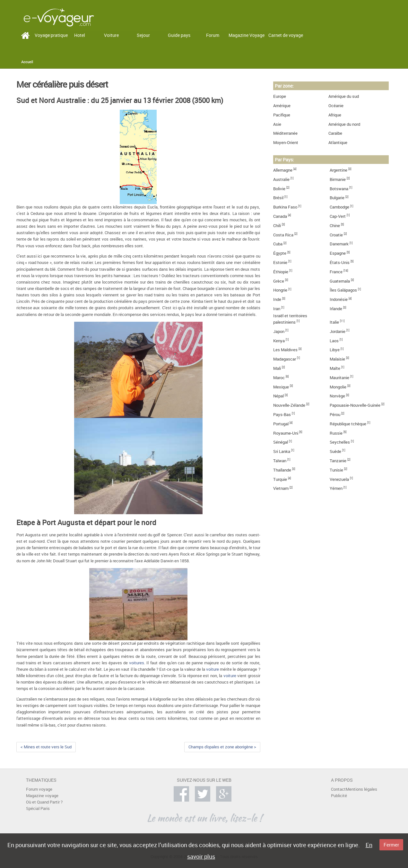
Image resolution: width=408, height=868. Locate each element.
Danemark (339, 244)
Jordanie (338, 332)
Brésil (278, 198)
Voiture (111, 35)
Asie (277, 124)
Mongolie (338, 387)
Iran (277, 309)
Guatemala (340, 281)
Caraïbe (335, 133)
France (336, 272)
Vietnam (281, 488)
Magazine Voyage (247, 35)
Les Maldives (285, 350)
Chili (277, 226)
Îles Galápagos (343, 290)
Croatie (336, 235)
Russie (336, 433)
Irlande (336, 309)
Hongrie (280, 290)
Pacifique (282, 115)
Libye (335, 350)
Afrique (335, 115)
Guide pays (179, 35)
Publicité (339, 796)
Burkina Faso (285, 207)
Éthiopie (281, 272)
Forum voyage (39, 789)
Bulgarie (337, 198)
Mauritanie (339, 378)
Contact (338, 789)
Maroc (279, 378)
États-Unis (340, 263)
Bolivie (279, 189)
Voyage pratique (51, 35)
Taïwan (280, 461)
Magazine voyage (42, 796)
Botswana (339, 189)
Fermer (391, 845)
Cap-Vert (338, 216)
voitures (137, 663)
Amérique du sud (344, 96)
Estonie (280, 263)
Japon (279, 332)
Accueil (27, 62)
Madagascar (285, 359)
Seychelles (340, 442)
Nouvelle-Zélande (289, 405)
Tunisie (336, 470)
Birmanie (338, 179)
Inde (277, 299)
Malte (335, 368)
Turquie (280, 479)
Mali (277, 368)
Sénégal (281, 442)
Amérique (282, 106)
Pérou (335, 415)
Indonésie (339, 299)
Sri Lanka (282, 451)
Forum (213, 35)
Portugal (281, 424)
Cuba (278, 244)
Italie (334, 322)
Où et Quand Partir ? (44, 802)
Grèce (279, 281)
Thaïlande (282, 470)
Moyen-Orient (286, 143)
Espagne (338, 253)
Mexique (281, 387)
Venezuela (339, 479)
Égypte (280, 253)
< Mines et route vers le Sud (46, 747)
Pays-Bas (282, 415)
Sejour (143, 35)
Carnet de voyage (286, 35)
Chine (335, 226)
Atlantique (338, 143)
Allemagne (283, 170)
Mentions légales (361, 789)
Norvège (337, 396)
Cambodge (339, 207)
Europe (280, 96)
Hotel (80, 35)
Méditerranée (285, 133)
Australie (281, 179)
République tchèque (348, 424)
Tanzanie (338, 461)
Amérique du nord (344, 124)
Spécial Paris (38, 808)
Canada (280, 216)
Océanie (336, 106)
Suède (335, 451)
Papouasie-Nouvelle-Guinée (355, 405)
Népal (278, 396)
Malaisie (337, 359)
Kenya (279, 341)
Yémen (336, 488)
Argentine (339, 170)
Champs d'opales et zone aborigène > (222, 747)
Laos (334, 341)
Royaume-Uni (286, 433)
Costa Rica (283, 235)
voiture (213, 669)
